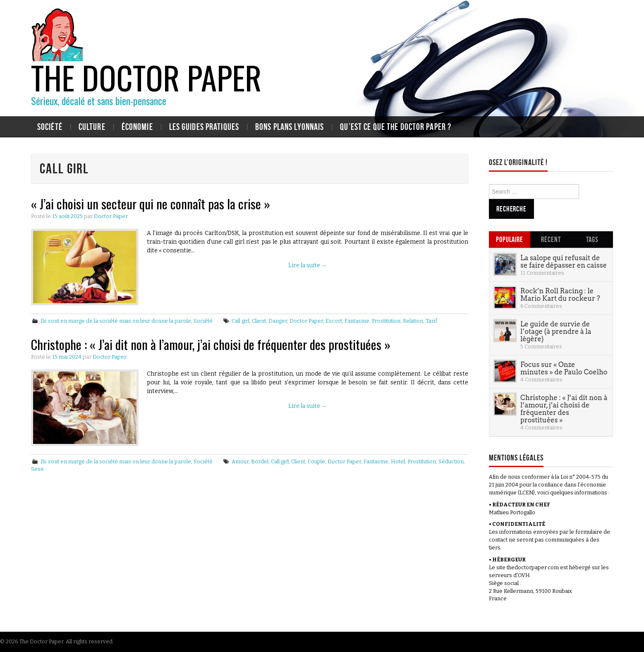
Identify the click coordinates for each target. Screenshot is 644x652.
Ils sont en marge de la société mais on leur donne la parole (116, 321)
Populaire (510, 239)
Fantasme (357, 321)
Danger (278, 321)
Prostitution (386, 321)
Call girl (241, 321)
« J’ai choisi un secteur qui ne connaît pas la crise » (151, 204)
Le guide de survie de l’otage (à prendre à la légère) (556, 331)
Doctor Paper (111, 216)
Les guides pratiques (204, 127)
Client (259, 321)
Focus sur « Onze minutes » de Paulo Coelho (564, 368)
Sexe (37, 469)
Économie (137, 127)
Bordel (260, 461)
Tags (592, 239)
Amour (240, 461)
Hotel (398, 461)
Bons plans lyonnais (290, 127)
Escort (334, 321)
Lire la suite (308, 265)
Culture (92, 127)
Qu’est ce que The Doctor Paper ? (396, 127)
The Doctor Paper (146, 77)
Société (50, 127)
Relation (413, 321)
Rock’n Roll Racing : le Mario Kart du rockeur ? (560, 295)
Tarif (431, 321)
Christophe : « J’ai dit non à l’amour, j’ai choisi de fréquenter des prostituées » (211, 344)
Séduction (451, 461)
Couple (316, 461)
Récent (551, 239)
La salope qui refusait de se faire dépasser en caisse (564, 261)
